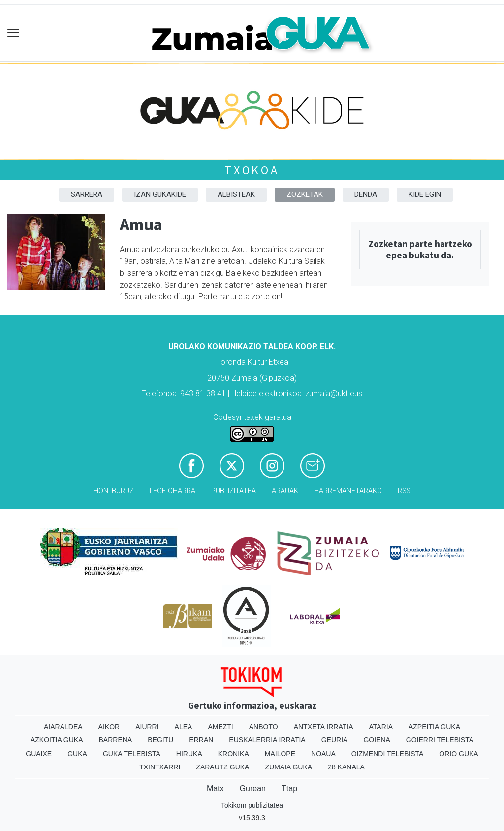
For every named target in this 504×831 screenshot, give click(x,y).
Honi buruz (114, 491)
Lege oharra (173, 491)
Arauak (285, 491)
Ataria (381, 727)
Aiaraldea (63, 727)
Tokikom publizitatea (252, 805)
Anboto (264, 727)
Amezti (220, 727)
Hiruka (189, 754)
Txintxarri (160, 767)
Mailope (280, 754)
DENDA (366, 194)
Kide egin (425, 194)
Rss (404, 491)
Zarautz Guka (222, 767)
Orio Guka (458, 754)
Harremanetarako (348, 491)
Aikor (109, 727)
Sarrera (87, 194)
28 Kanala (346, 767)
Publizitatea (234, 491)
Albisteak (236, 194)
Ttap (289, 788)
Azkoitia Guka (57, 740)
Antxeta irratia (324, 727)
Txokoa (252, 170)
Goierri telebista (440, 740)
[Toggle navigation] (14, 33)
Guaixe (39, 754)
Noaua (323, 754)
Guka (77, 754)
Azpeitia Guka (434, 727)
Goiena (377, 740)
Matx (215, 788)
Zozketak (305, 194)
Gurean (253, 788)
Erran (201, 740)
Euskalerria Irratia (267, 740)
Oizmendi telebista (388, 754)
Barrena (116, 740)
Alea (184, 727)
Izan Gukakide (160, 194)
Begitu (160, 740)
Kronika (234, 754)
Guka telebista (132, 754)
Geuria (335, 740)
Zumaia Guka (288, 767)
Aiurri (147, 727)
